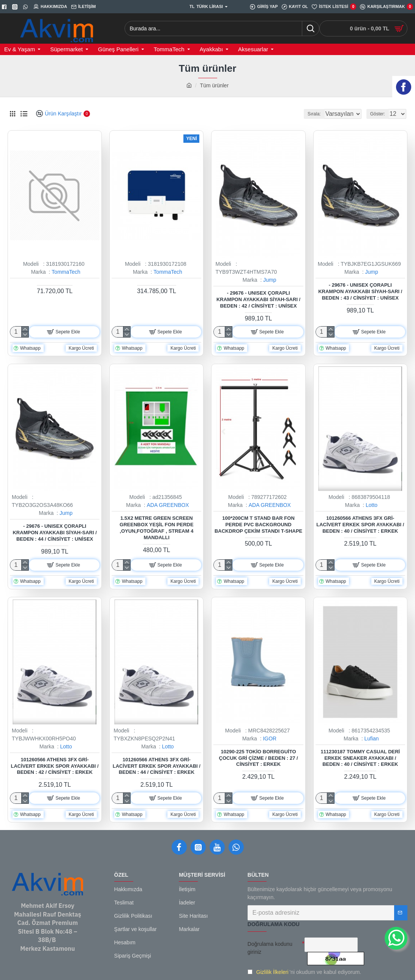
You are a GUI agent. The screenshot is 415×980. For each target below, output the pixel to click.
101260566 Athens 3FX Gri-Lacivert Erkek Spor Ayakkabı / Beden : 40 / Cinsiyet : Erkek (360, 525)
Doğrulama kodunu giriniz (270, 948)
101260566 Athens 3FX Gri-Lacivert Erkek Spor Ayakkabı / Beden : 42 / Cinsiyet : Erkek (55, 766)
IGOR (270, 739)
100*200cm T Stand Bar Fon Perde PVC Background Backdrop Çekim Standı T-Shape (258, 525)
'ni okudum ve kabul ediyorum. (304, 972)
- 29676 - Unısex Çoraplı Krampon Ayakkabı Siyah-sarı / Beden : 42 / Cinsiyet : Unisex (258, 299)
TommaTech (66, 272)
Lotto (372, 505)
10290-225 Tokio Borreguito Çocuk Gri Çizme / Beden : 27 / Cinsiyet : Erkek (259, 758)
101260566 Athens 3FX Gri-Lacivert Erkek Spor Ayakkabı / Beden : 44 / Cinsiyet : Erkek (157, 766)
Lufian (371, 739)
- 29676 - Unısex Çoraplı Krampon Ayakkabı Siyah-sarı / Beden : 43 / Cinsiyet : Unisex (360, 291)
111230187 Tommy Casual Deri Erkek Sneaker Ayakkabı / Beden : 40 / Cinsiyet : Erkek (360, 758)
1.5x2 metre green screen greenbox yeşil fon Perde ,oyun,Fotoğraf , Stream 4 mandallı (157, 528)
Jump (270, 280)
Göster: (380, 114)
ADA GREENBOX (168, 505)
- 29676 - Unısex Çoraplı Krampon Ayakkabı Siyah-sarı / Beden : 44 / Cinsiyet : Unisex (54, 533)
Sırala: (305, 114)
